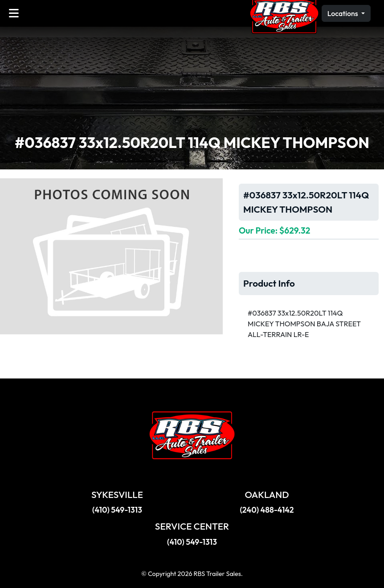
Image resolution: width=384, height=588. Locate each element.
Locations (343, 13)
